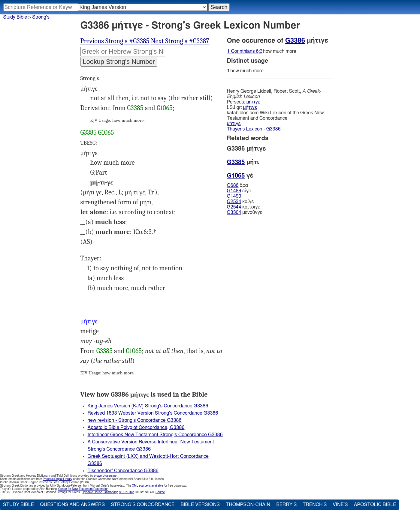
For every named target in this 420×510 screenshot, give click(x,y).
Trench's (315, 505)
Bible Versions (200, 505)
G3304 (234, 212)
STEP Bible (126, 492)
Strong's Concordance (143, 505)
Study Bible (15, 17)
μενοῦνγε (245, 212)
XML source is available (148, 486)
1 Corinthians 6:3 (245, 51)
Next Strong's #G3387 (180, 41)
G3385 (135, 108)
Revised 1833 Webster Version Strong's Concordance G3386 (153, 413)
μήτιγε (253, 102)
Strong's (41, 17)
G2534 (234, 202)
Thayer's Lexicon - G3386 (254, 129)
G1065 (165, 108)
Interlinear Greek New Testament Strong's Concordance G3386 (155, 435)
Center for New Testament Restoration (83, 489)
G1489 (234, 191)
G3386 (295, 40)
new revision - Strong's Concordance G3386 (135, 420)
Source (160, 492)
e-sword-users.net (106, 476)
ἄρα (238, 185)
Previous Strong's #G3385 (115, 41)
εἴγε (239, 191)
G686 (233, 185)
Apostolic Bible (375, 505)
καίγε (240, 202)
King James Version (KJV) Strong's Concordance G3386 (148, 406)
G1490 (234, 196)
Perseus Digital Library (58, 479)
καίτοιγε (244, 207)
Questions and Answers (72, 505)
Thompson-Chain (248, 505)
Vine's (340, 505)
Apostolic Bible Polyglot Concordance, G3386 (136, 427)
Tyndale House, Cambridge (100, 492)
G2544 (234, 207)
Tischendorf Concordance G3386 (123, 471)
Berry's (286, 505)
